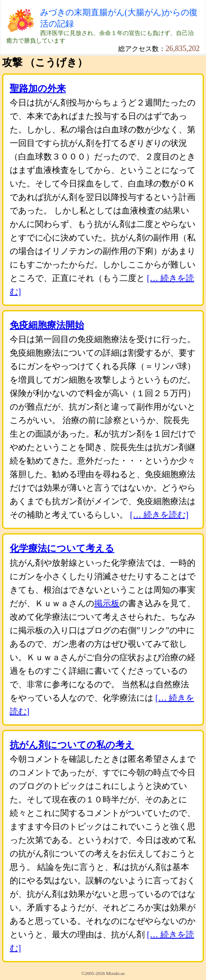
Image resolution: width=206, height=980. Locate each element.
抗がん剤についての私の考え (72, 745)
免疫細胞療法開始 (47, 325)
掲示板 (107, 603)
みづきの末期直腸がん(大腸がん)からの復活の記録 (119, 18)
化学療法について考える (62, 548)
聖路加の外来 (38, 88)
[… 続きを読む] (159, 515)
